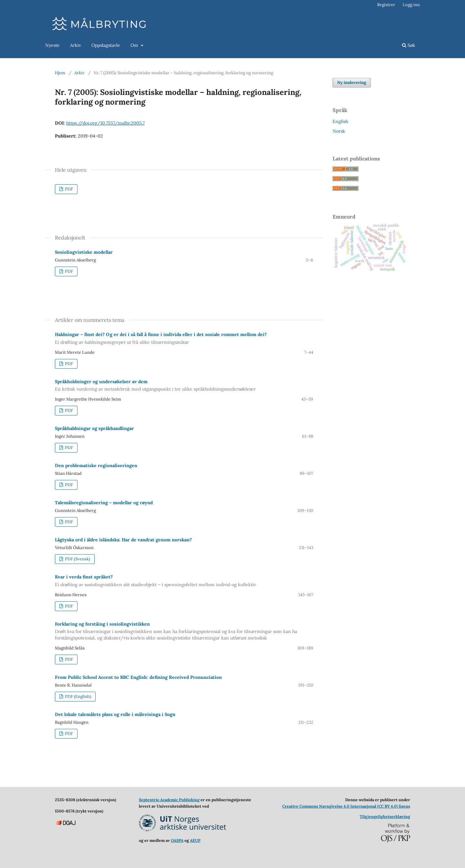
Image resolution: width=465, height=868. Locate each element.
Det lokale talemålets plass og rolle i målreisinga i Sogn (115, 714)
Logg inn (411, 5)
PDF (68, 189)
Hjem (60, 73)
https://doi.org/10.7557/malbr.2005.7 (105, 123)
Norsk (339, 131)
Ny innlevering (352, 82)
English (340, 121)
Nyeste (52, 45)
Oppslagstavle (106, 45)
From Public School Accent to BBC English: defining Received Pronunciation (138, 677)
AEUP (195, 840)
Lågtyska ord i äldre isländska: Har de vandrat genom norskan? (123, 540)
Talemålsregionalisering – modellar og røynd (104, 503)
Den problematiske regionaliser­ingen (96, 465)
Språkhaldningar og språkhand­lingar (94, 428)
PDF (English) (77, 696)
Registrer (386, 5)
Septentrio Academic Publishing (169, 800)
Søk (409, 45)
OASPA (177, 840)
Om (135, 45)
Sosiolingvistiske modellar (84, 252)
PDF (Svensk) (77, 559)
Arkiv (76, 45)
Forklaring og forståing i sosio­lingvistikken (184, 631)
